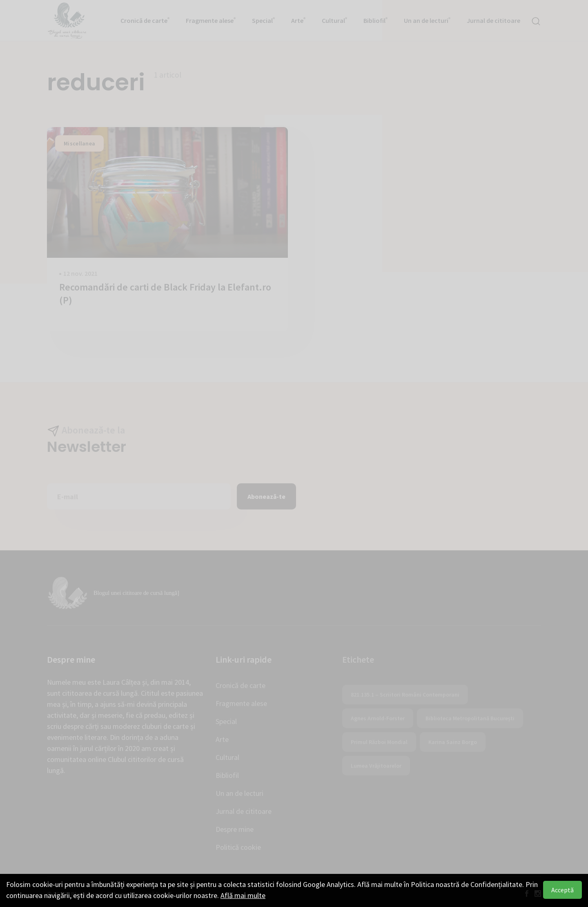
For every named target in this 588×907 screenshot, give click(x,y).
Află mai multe (243, 895)
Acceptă (562, 890)
